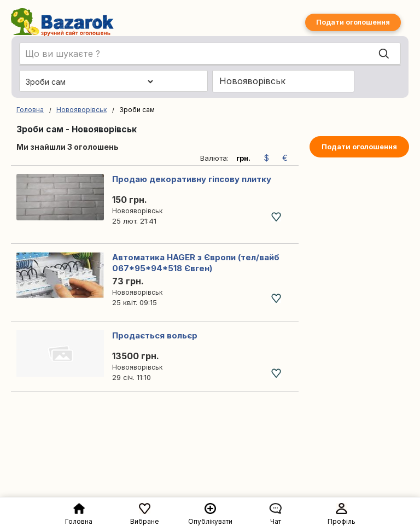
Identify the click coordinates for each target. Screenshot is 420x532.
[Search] (384, 54)
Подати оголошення (353, 22)
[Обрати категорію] (89, 81)
